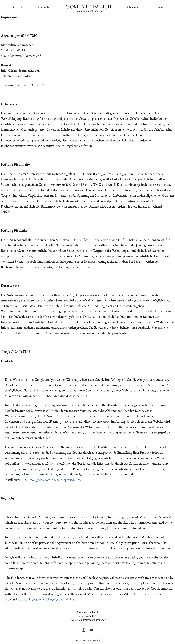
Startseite (18, 7)
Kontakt (158, 7)
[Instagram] (84, 630)
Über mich (134, 7)
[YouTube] (91, 630)
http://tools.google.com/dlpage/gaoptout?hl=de (52, 480)
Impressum (80, 640)
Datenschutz (94, 640)
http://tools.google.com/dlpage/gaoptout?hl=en (47, 599)
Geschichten (45, 7)
